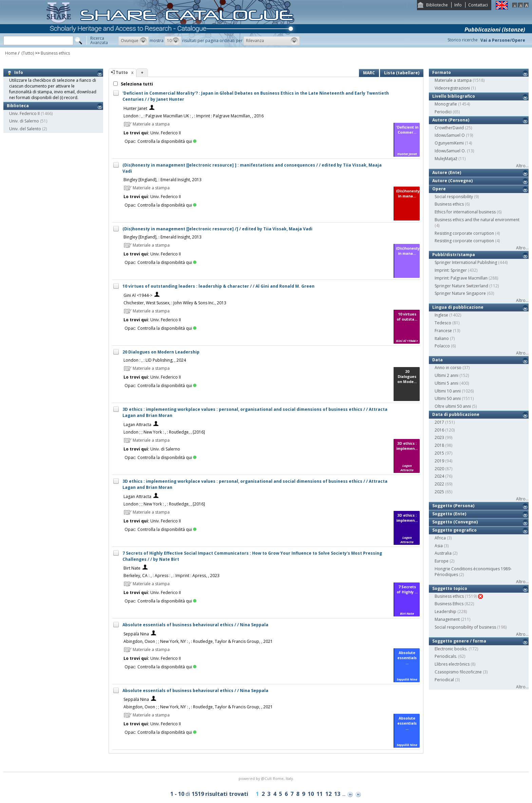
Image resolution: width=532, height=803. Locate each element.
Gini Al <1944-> (138, 295)
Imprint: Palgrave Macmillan (461, 278)
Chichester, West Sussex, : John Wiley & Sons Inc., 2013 (175, 303)
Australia (443, 553)
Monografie (446, 104)
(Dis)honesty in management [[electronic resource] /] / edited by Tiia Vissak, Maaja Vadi (217, 229)
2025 (439, 492)
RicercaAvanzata (99, 40)
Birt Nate (132, 568)
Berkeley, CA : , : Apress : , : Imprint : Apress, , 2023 (172, 576)
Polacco (442, 346)
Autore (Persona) (451, 120)
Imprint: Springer (451, 270)
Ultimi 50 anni (448, 398)
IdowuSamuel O (450, 135)
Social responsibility (454, 197)
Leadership (445, 611)
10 (311, 794)
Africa (440, 538)
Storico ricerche (463, 40)
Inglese (441, 315)
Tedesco (443, 323)
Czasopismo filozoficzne (458, 672)
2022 (439, 484)
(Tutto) (27, 53)
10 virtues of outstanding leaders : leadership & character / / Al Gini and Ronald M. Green (218, 286)
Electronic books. (451, 649)
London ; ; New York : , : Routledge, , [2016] (164, 432)
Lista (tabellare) (402, 73)
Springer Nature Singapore (460, 293)
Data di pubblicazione (456, 414)
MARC (369, 73)
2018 (439, 445)
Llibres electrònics (452, 664)
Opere (439, 189)
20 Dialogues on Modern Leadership (161, 352)
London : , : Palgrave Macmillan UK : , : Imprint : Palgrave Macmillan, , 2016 (194, 116)
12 (328, 794)
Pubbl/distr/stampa (454, 255)
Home (11, 53)
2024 (439, 476)
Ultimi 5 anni (446, 383)
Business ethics (55, 53)
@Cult (267, 778)
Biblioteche (437, 5)
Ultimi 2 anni (446, 375)
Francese (443, 331)
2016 (439, 430)
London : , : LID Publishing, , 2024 (155, 360)
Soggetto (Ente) (449, 514)
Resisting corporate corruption (464, 233)
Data (438, 360)
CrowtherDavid (449, 128)
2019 (439, 461)
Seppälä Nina (136, 634)
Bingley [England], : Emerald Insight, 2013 (163, 180)
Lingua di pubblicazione (458, 307)
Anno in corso (448, 368)
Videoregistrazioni (452, 88)
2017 (439, 422)
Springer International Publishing (466, 262)
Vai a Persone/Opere (503, 40)
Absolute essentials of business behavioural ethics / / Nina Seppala (195, 625)
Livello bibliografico (454, 96)
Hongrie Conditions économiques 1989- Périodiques (473, 572)
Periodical (444, 680)
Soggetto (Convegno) (455, 522)
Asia (439, 546)
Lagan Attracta (137, 425)
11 (320, 794)
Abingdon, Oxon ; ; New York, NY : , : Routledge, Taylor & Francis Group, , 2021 (198, 641)
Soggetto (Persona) (453, 506)
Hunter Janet (135, 108)
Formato (442, 72)
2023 (439, 437)
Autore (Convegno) (452, 181)
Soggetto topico (450, 588)
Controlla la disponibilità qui (167, 141)
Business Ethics (449, 604)
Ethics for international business (465, 212)
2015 (439, 453)
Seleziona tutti (136, 84)
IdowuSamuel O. (450, 151)
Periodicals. (446, 656)
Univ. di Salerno (24, 121)
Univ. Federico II (24, 113)
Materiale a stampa (453, 80)
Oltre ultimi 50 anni (453, 406)
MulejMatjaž (446, 159)
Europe (442, 561)
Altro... (522, 166)
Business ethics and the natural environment (477, 220)
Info (458, 5)
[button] (134, 41)
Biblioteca (18, 106)
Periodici (443, 112)
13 (337, 794)
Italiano (442, 338)
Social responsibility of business (465, 627)
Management (447, 619)
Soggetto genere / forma (459, 641)
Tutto (122, 72)
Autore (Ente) (447, 173)
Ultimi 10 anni (448, 391)
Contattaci (478, 5)
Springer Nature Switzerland (461, 286)
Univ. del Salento (25, 129)
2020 (439, 469)
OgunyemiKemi (449, 143)
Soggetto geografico (454, 530)
